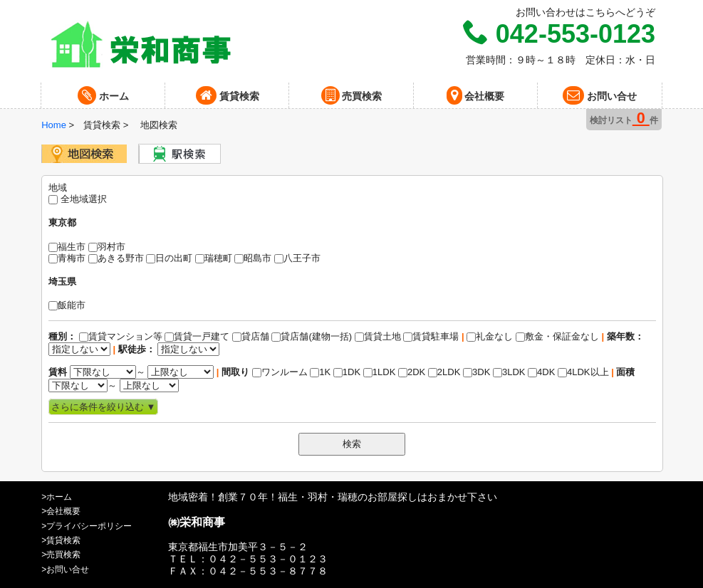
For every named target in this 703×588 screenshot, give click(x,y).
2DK (412, 372)
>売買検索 (61, 555)
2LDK (444, 372)
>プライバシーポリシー (87, 526)
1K (320, 372)
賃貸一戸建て (197, 336)
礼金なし (434, 337)
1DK (347, 372)
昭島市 (253, 258)
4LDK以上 (583, 372)
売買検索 (352, 95)
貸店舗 (251, 336)
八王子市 (297, 258)
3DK (477, 372)
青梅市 (67, 258)
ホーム (103, 95)
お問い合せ (600, 95)
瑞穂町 (214, 258)
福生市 (67, 247)
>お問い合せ (65, 569)
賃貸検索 (228, 95)
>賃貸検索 (61, 540)
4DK (541, 372)
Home (54, 125)
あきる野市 (116, 258)
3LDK (509, 372)
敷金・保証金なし (557, 336)
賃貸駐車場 (431, 336)
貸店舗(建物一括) (312, 336)
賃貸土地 (378, 336)
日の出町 (169, 258)
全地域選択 (78, 199)
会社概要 (476, 95)
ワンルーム (280, 372)
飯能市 (67, 305)
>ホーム (57, 497)
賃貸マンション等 (121, 336)
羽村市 (107, 247)
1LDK (380, 372)
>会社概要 (61, 511)
